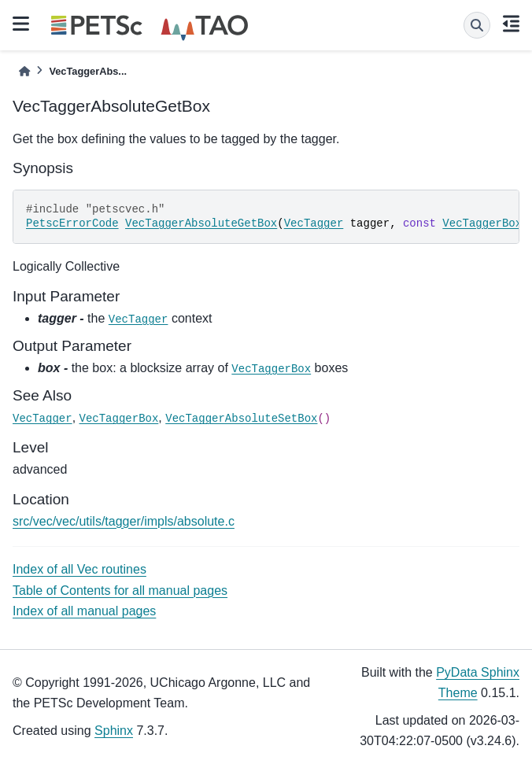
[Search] (477, 25)
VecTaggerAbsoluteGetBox (201, 223)
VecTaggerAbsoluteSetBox (241, 419)
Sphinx (114, 731)
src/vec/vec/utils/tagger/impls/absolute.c (124, 521)
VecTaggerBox (482, 223)
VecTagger (314, 223)
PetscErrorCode (72, 223)
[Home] (24, 71)
